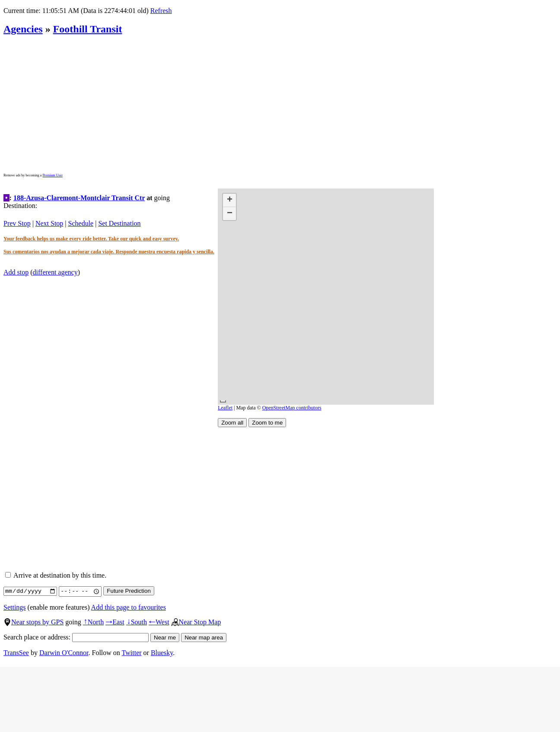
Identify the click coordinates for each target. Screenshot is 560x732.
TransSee (16, 653)
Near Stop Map (196, 622)
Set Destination (119, 223)
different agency (55, 272)
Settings (15, 607)
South (137, 622)
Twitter (132, 653)
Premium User (52, 175)
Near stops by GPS (33, 622)
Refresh (161, 11)
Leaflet (225, 408)
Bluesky (162, 653)
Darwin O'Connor (64, 653)
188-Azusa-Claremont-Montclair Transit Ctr (79, 198)
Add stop (16, 272)
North (93, 622)
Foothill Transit (88, 29)
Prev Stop (17, 223)
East (115, 622)
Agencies (23, 29)
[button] (229, 200)
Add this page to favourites (129, 607)
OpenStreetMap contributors (292, 408)
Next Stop (49, 223)
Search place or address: (76, 637)
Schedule (81, 223)
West (159, 622)
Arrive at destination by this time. (56, 575)
